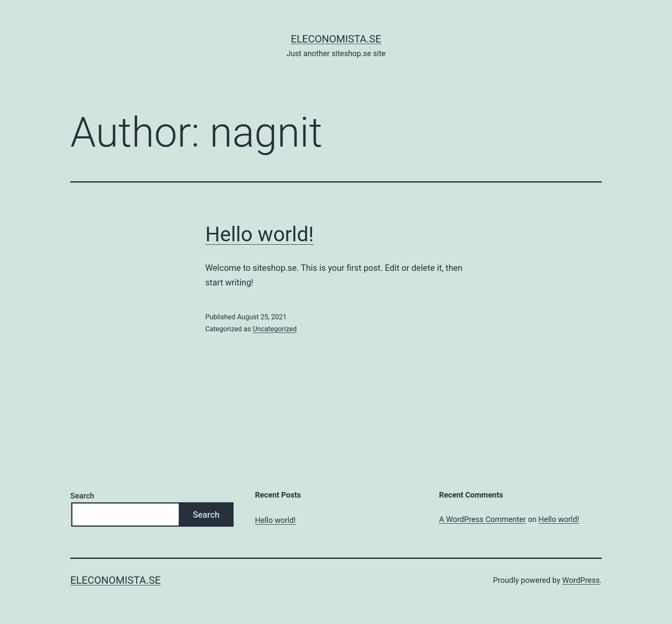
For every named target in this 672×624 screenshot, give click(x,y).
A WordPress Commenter (483, 519)
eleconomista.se (336, 39)
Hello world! (259, 234)
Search (82, 496)
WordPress (581, 580)
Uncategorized (274, 329)
